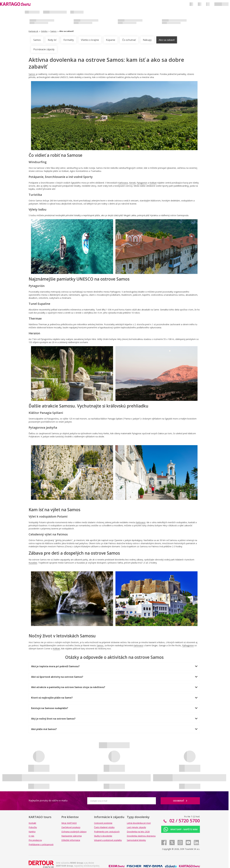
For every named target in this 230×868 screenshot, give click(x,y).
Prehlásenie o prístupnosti (41, 844)
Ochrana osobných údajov (74, 832)
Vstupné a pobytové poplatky (108, 840)
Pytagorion (142, 183)
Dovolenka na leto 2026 (138, 832)
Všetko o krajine (90, 40)
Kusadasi (33, 563)
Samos (37, 40)
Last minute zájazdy (136, 827)
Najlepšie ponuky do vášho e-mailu (48, 800)
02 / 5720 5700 (184, 821)
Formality (69, 40)
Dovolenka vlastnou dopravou (141, 836)
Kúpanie (111, 40)
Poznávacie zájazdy (44, 49)
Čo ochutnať (129, 40)
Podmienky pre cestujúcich (107, 832)
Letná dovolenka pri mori (139, 823)
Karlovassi (123, 183)
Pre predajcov (35, 840)
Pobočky (33, 827)
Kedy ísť (52, 40)
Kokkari (153, 183)
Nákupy (147, 40)
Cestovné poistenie (103, 823)
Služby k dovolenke (103, 836)
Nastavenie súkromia (72, 836)
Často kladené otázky (104, 827)
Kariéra (32, 832)
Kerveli (132, 183)
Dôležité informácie (71, 840)
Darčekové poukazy (71, 827)
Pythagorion (188, 645)
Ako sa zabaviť (167, 40)
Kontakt (32, 823)
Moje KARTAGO (69, 823)
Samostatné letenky (136, 840)
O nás (31, 836)
